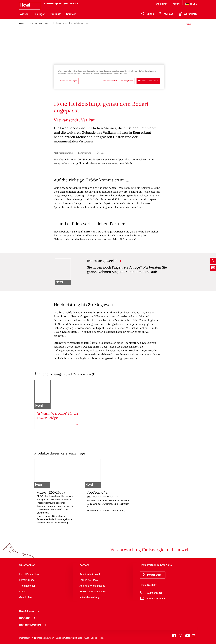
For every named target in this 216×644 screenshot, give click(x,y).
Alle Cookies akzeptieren (148, 81)
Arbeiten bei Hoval (90, 574)
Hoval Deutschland (30, 574)
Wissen (24, 14)
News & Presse (30, 611)
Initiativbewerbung (89, 597)
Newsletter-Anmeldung (34, 625)
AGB (87, 638)
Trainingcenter (27, 586)
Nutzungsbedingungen (43, 638)
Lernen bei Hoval (89, 580)
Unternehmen (161, 4)
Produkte (56, 14)
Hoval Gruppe (27, 580)
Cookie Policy (97, 638)
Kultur (23, 592)
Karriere (176, 4)
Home (22, 23)
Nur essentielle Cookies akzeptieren (118, 81)
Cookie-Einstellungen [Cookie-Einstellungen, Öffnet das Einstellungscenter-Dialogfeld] (68, 81)
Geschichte (25, 597)
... (28, 23)
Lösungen (39, 14)
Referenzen (37, 23)
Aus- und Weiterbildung (92, 586)
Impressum (25, 638)
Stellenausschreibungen (93, 592)
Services (71, 14)
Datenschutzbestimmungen (69, 638)
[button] (153, 575)
